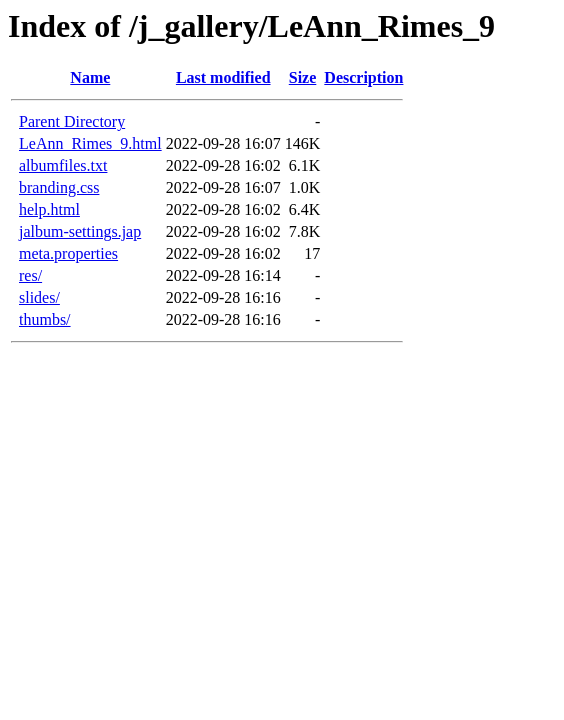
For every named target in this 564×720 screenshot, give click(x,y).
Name (90, 77)
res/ (30, 275)
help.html (49, 209)
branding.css (59, 187)
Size (303, 77)
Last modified (223, 77)
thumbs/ (45, 319)
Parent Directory (72, 121)
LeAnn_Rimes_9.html (90, 143)
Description (363, 77)
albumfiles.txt (63, 165)
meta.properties (68, 253)
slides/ (39, 297)
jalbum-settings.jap (80, 231)
